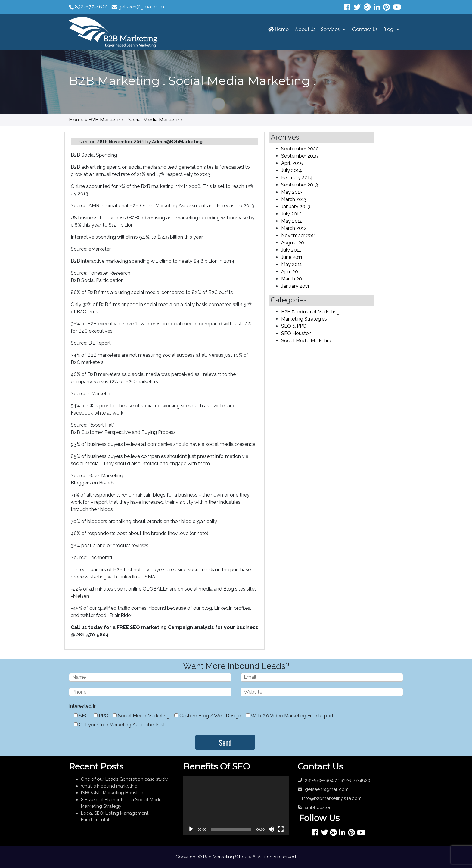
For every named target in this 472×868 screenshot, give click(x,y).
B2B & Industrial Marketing (310, 312)
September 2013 (300, 185)
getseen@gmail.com (141, 7)
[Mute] (271, 829)
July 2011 (291, 250)
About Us (305, 29)
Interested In (83, 706)
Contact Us (365, 29)
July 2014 (292, 170)
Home (278, 29)
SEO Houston (296, 333)
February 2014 (297, 178)
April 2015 (292, 163)
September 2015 (300, 156)
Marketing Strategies (304, 319)
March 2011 (294, 279)
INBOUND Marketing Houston (112, 793)
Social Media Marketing (307, 341)
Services (330, 29)
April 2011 (292, 272)
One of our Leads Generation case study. (125, 779)
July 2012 (291, 214)
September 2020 (300, 149)
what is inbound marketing (109, 786)
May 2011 (292, 264)
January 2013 (296, 207)
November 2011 (299, 235)
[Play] (191, 829)
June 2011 (292, 257)
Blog (388, 29)
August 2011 (295, 243)
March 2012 (294, 228)
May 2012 (292, 221)
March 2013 (294, 199)
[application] (236, 805)
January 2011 (295, 286)
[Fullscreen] (281, 829)
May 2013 (292, 192)
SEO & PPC (294, 326)
